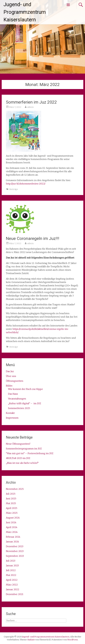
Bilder (9, 386)
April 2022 (12, 580)
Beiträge (14, 189)
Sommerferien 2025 (19, 408)
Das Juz (10, 371)
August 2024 (13, 518)
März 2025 (12, 513)
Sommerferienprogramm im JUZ (24, 449)
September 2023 (15, 556)
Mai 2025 (11, 503)
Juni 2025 (11, 499)
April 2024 (12, 527)
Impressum (12, 418)
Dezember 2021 (15, 594)
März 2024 (12, 532)
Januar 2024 (12, 542)
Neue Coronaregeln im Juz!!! (33, 238)
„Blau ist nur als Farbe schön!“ (22, 463)
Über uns (11, 376)
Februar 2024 (13, 537)
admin (30, 107)
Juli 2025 (11, 494)
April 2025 (12, 508)
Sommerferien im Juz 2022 (31, 102)
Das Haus (13, 394)
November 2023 (15, 551)
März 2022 (12, 585)
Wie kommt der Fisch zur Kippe (25, 389)
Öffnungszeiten (15, 381)
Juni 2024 (11, 522)
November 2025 (15, 489)
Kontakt (10, 413)
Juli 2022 (11, 570)
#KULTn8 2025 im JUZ (18, 458)
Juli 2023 (11, 561)
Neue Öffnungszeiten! (18, 444)
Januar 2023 (12, 565)
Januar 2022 (13, 589)
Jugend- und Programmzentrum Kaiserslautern (25, 12)
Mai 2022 (11, 575)
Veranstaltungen (17, 399)
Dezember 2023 (15, 546)
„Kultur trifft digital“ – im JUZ (25, 403)
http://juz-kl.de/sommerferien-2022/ (26, 184)
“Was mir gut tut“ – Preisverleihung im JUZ (30, 453)
